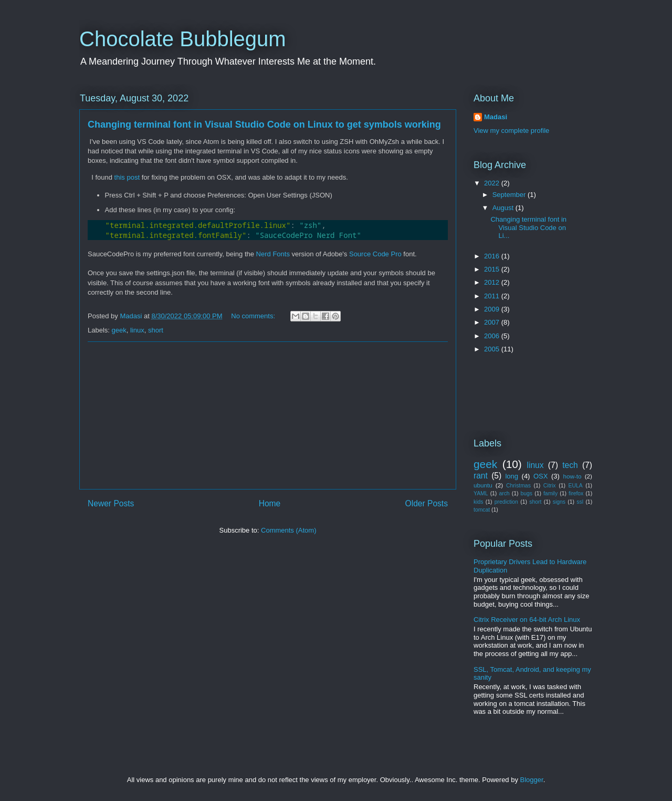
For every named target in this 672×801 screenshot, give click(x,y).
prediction (506, 502)
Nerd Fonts (273, 254)
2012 (493, 282)
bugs (527, 493)
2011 (493, 296)
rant (481, 476)
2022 (493, 183)
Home (270, 503)
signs (559, 502)
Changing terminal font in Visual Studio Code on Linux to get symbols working (264, 124)
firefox (576, 493)
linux (137, 330)
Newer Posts (111, 503)
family (550, 493)
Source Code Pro (375, 254)
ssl (580, 502)
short (156, 330)
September (510, 195)
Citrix (550, 486)
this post (127, 177)
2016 (493, 256)
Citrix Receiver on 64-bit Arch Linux (527, 620)
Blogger (532, 780)
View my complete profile (511, 131)
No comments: (254, 316)
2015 (493, 269)
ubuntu (483, 485)
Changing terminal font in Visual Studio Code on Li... (528, 227)
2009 (493, 309)
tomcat (482, 510)
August (504, 208)
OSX (540, 476)
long (512, 476)
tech (570, 465)
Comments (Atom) (288, 530)
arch (504, 493)
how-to (572, 476)
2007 (493, 322)
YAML (481, 493)
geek (119, 330)
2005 (493, 349)
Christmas (518, 486)
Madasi (496, 117)
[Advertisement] (268, 415)
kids (478, 502)
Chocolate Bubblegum (183, 39)
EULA (576, 486)
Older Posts (427, 503)
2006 (493, 336)
